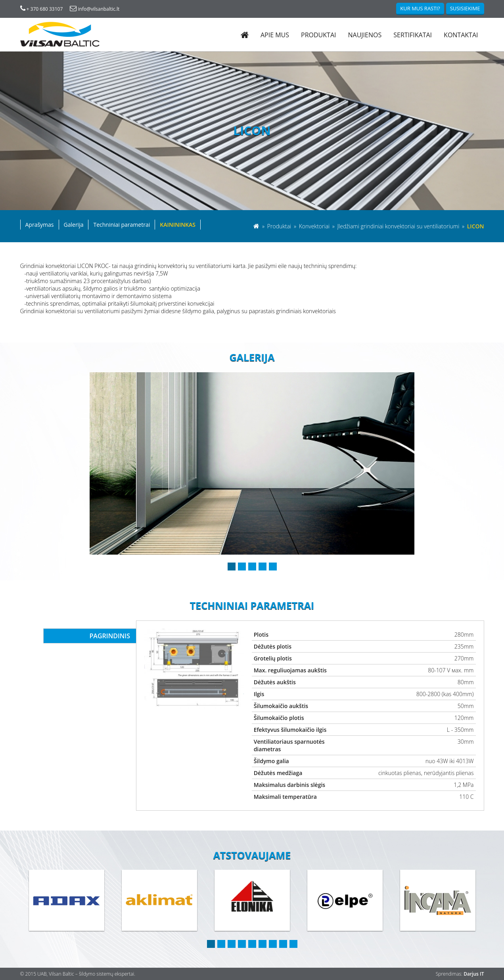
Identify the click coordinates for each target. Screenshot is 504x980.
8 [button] (283, 944)
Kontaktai (461, 35)
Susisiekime (465, 8)
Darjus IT (474, 974)
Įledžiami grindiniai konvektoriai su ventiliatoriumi (399, 226)
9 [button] (293, 944)
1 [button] (232, 567)
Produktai (318, 35)
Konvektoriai (315, 226)
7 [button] (273, 944)
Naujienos (365, 35)
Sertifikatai (413, 35)
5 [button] (273, 567)
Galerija (74, 225)
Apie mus (275, 35)
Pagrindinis (110, 636)
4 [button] (263, 567)
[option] (252, 463)
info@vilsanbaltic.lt (95, 9)
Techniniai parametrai (122, 225)
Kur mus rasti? (420, 8)
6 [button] (263, 944)
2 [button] (242, 567)
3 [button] (252, 567)
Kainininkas (178, 225)
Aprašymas (40, 225)
